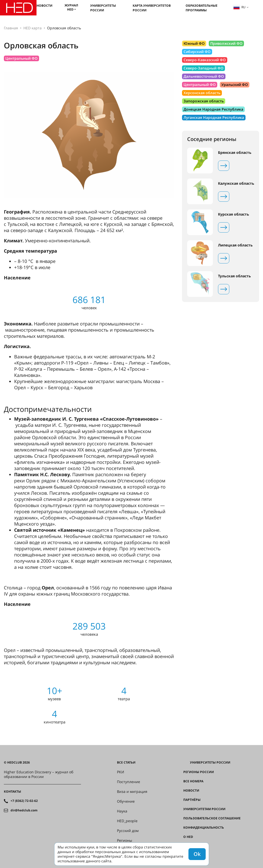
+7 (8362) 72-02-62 (24, 801)
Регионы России (199, 772)
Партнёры (192, 800)
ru (239, 7)
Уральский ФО (235, 85)
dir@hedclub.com (24, 810)
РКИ (121, 772)
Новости (44, 6)
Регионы (125, 840)
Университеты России (103, 8)
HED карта (33, 28)
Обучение (126, 801)
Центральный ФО (21, 58)
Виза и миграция (132, 792)
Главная (11, 28)
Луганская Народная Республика (214, 117)
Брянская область (235, 153)
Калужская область (236, 183)
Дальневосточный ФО (204, 76)
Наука (122, 811)
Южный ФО (194, 43)
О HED (188, 837)
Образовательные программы (202, 8)
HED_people (127, 821)
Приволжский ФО (226, 43)
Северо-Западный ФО (203, 68)
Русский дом (128, 831)
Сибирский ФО (197, 52)
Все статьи (126, 763)
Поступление (129, 782)
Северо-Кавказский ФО (205, 60)
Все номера (193, 781)
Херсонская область (202, 93)
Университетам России (204, 809)
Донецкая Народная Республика (213, 109)
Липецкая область (235, 245)
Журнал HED (71, 7)
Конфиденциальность (204, 828)
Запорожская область (204, 101)
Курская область (234, 214)
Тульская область (234, 276)
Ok (197, 854)
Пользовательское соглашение (212, 818)
